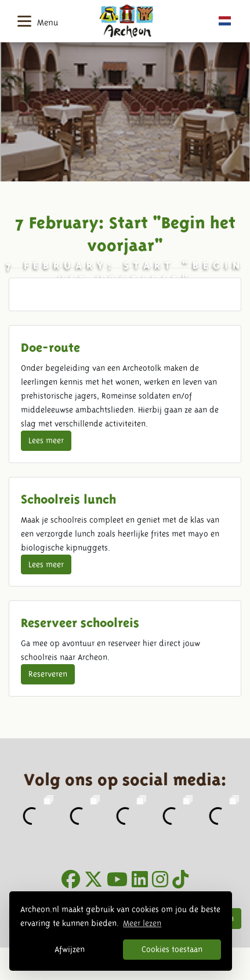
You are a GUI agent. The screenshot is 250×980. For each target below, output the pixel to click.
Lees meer (46, 440)
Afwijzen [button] (70, 949)
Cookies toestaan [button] (172, 949)
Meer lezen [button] (142, 923)
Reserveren (48, 674)
